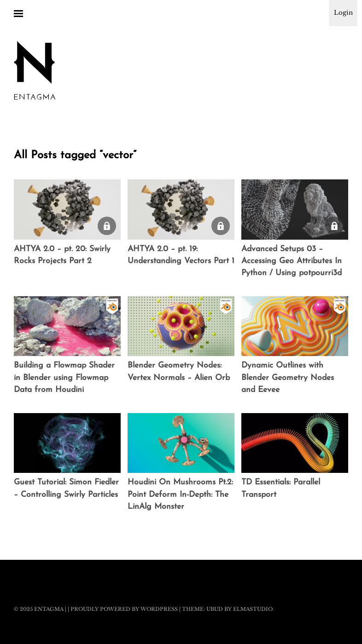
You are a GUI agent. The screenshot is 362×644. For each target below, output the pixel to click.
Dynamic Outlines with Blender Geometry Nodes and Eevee (288, 378)
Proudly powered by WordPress (124, 609)
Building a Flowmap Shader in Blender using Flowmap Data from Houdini (64, 378)
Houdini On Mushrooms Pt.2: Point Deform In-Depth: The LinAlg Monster (180, 494)
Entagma (49, 609)
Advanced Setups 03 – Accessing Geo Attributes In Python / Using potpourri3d (292, 261)
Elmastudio (253, 609)
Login (343, 13)
